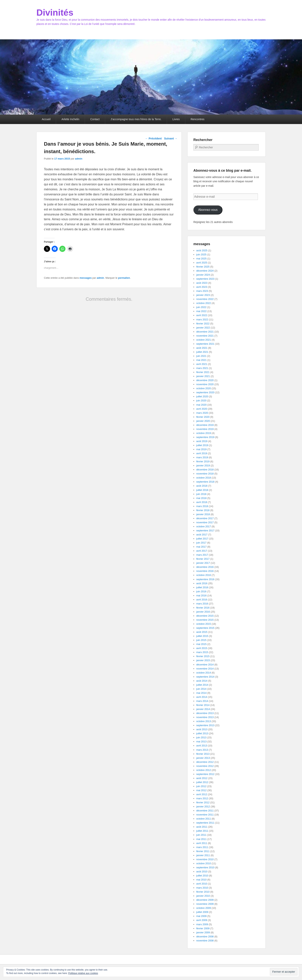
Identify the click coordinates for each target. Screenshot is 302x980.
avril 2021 (202, 364)
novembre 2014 (205, 669)
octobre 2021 (204, 340)
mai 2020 (201, 405)
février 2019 (203, 461)
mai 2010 (201, 880)
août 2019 (202, 441)
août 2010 (202, 872)
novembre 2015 (205, 620)
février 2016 (203, 608)
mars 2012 (202, 798)
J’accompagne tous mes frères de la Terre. (136, 119)
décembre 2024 (205, 271)
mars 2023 (202, 291)
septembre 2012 (205, 774)
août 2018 (202, 486)
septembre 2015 (205, 628)
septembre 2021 (205, 344)
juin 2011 (201, 835)
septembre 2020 (205, 392)
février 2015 (203, 656)
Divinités (55, 13)
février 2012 (203, 802)
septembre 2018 (205, 482)
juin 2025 (201, 254)
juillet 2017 (202, 539)
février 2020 (203, 417)
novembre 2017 (205, 522)
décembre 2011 (205, 811)
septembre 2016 (205, 579)
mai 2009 (201, 916)
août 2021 (202, 348)
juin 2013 (201, 737)
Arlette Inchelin (70, 119)
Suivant (171, 138)
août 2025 (202, 250)
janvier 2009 (203, 932)
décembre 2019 (205, 425)
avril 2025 (202, 263)
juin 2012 (201, 786)
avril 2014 (202, 697)
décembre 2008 (205, 937)
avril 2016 (202, 600)
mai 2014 (201, 693)
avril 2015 (202, 648)
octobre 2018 (204, 478)
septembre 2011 (205, 823)
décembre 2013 (205, 713)
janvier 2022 (203, 328)
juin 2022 (201, 307)
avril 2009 (202, 920)
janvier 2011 (203, 855)
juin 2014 (201, 689)
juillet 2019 (202, 445)
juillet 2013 (202, 733)
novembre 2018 (205, 474)
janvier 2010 (203, 896)
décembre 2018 (205, 470)
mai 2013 (201, 742)
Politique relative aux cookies (83, 973)
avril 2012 (202, 794)
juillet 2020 (202, 396)
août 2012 (202, 778)
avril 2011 (202, 843)
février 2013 (203, 754)
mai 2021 (201, 360)
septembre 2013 (205, 725)
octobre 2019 (204, 433)
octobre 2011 (204, 819)
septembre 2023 (205, 279)
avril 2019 (202, 453)
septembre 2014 (205, 677)
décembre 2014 (205, 665)
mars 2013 (202, 750)
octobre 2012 (204, 770)
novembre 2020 (205, 384)
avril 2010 (202, 884)
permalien (124, 278)
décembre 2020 (205, 380)
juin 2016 (201, 591)
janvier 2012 (203, 807)
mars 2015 (202, 652)
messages (86, 278)
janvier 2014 (203, 709)
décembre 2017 (205, 518)
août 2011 (202, 827)
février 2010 (203, 892)
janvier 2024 (203, 275)
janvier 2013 (203, 758)
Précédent (154, 138)
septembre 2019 (205, 437)
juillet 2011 (202, 831)
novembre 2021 (205, 336)
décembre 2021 (205, 332)
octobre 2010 (204, 863)
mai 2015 (201, 644)
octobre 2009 (204, 908)
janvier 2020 (203, 421)
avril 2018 (202, 502)
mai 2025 (201, 259)
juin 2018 (201, 494)
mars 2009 (202, 924)
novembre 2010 (205, 859)
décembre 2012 (205, 762)
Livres (176, 119)
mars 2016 (202, 604)
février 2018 (203, 510)
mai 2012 (201, 790)
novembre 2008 (205, 941)
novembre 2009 (205, 904)
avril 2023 (202, 287)
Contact (95, 119)
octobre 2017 (204, 526)
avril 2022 (202, 315)
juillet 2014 (202, 685)
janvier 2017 (203, 563)
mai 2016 (201, 596)
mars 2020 (202, 413)
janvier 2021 (203, 376)
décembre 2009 (205, 900)
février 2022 (203, 324)
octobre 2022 (204, 303)
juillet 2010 (202, 876)
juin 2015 (201, 640)
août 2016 (202, 583)
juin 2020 (201, 401)
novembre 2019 (205, 429)
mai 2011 (201, 839)
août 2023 (202, 283)
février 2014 (203, 705)
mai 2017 (201, 547)
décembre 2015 (205, 616)
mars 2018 (202, 506)
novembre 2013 (205, 717)
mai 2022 (201, 311)
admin (79, 159)
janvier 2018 (203, 514)
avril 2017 (202, 551)
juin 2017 (201, 543)
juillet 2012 (202, 782)
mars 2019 (202, 457)
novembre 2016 (205, 571)
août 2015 (202, 632)
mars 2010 (202, 888)
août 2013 (202, 729)
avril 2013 (202, 746)
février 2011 (203, 851)
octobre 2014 (204, 673)
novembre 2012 (205, 766)
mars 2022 (202, 319)
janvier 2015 (203, 660)
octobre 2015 (204, 624)
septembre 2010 (205, 867)
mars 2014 (202, 701)
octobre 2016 (204, 575)
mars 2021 (202, 368)
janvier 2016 (203, 612)
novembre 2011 (205, 815)
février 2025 (203, 267)
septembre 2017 (205, 531)
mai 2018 (201, 498)
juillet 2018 (202, 490)
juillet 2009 (202, 912)
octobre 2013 (204, 721)
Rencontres (198, 119)
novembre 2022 (205, 299)
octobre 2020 (204, 388)
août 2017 (202, 535)
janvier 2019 (203, 466)
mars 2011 (202, 847)
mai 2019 (201, 449)
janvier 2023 (203, 295)
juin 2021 (201, 356)
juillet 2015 (202, 636)
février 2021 (203, 372)
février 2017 (203, 559)
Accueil (46, 119)
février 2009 (203, 928)
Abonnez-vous (208, 210)
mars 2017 (202, 555)
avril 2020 (202, 409)
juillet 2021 (202, 352)
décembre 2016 (205, 567)
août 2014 (202, 681)
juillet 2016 (202, 587)
